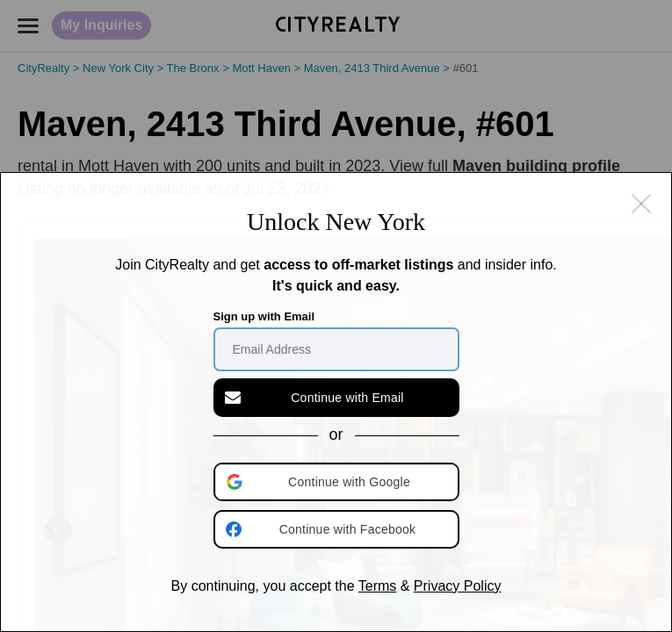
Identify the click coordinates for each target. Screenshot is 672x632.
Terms (378, 586)
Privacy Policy (458, 586)
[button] (338, 482)
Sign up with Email (264, 316)
